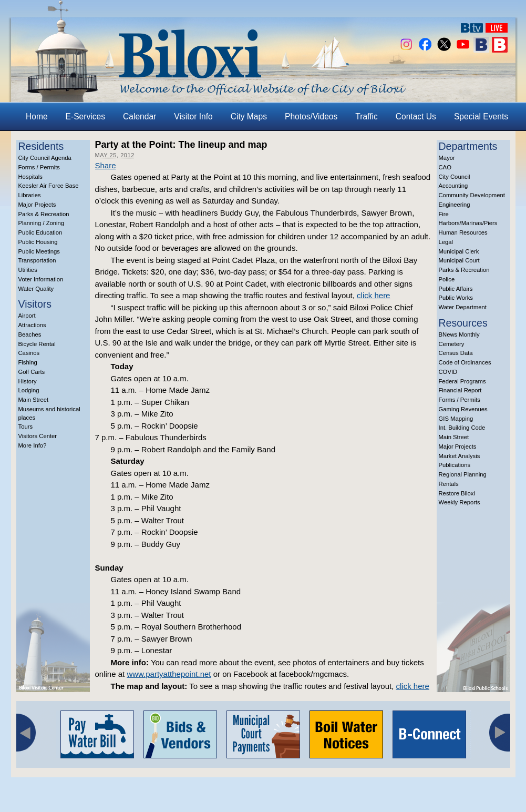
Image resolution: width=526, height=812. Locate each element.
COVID (448, 372)
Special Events (481, 116)
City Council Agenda (45, 158)
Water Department (463, 307)
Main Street (34, 400)
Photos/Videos (311, 116)
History (28, 381)
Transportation (37, 260)
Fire (444, 214)
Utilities (28, 270)
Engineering (455, 205)
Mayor (447, 158)
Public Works (456, 298)
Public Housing (38, 242)
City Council (455, 177)
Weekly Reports (460, 502)
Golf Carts (32, 372)
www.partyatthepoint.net (169, 674)
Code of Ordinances (465, 362)
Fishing (28, 362)
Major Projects (37, 205)
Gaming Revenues (463, 409)
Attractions (32, 325)
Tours (26, 427)
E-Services (85, 116)
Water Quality (36, 289)
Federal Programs (462, 381)
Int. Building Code (462, 428)
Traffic (366, 116)
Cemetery (452, 344)
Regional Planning (463, 474)
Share (106, 165)
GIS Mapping (456, 419)
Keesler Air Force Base (49, 186)
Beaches (30, 334)
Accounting (453, 186)
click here (373, 295)
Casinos (29, 353)
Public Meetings (39, 251)
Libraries (30, 195)
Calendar (140, 116)
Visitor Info (193, 116)
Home (37, 116)
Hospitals (30, 177)
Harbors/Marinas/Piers (468, 223)
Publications (455, 465)
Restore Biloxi (457, 493)
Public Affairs (456, 289)
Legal (446, 242)
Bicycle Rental (37, 344)
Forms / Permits (39, 167)
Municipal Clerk (459, 251)
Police (447, 279)
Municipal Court (459, 260)
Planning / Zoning (42, 223)
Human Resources (463, 232)
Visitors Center (38, 436)
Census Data (456, 353)
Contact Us (416, 116)
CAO (445, 167)
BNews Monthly (459, 334)
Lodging (29, 390)
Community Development (472, 195)
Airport (27, 316)
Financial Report (460, 390)
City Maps (249, 116)
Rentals (449, 484)
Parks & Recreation (44, 214)
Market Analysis (460, 456)
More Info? (33, 445)
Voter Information (41, 279)
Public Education (40, 232)
